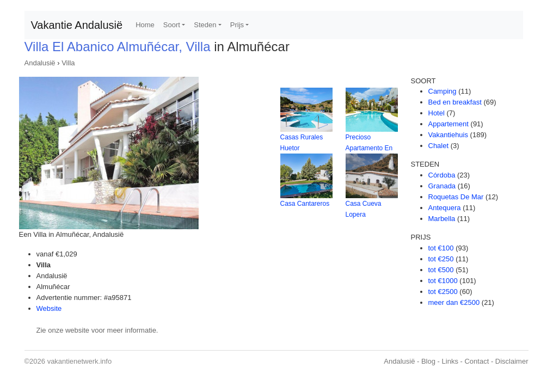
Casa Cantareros (305, 204)
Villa (68, 63)
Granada (442, 186)
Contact (477, 361)
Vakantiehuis (448, 135)
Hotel (437, 113)
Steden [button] (205, 25)
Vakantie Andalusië (77, 25)
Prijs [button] (237, 25)
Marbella (442, 219)
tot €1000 (443, 281)
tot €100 (441, 248)
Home (145, 25)
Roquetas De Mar (456, 197)
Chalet (439, 146)
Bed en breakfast (455, 102)
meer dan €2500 (454, 302)
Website (49, 308)
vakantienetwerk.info (80, 361)
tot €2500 (443, 292)
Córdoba (442, 175)
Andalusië (40, 63)
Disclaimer (512, 361)
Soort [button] (172, 25)
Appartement (448, 124)
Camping (442, 91)
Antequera (445, 208)
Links (450, 361)
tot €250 (441, 259)
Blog (428, 361)
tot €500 (441, 270)
